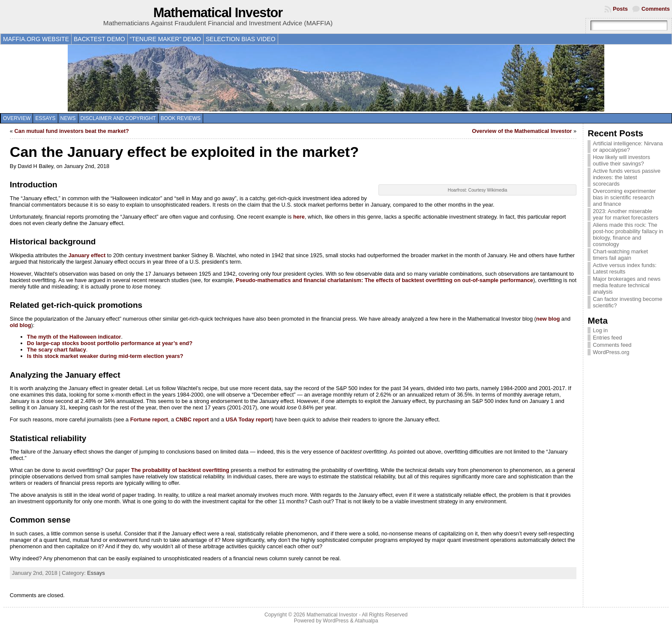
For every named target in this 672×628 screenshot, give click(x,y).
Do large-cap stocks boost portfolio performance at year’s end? (110, 343)
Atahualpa (366, 621)
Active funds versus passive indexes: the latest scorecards (627, 177)
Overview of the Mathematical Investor (522, 131)
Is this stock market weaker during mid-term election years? (105, 356)
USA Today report (248, 419)
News (68, 118)
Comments (656, 9)
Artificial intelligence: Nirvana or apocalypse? (628, 147)
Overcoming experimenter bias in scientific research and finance (624, 197)
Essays (45, 118)
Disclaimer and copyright (118, 118)
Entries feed (607, 338)
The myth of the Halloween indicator (74, 337)
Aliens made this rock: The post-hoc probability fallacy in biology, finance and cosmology (628, 234)
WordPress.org (611, 352)
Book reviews (181, 118)
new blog (548, 319)
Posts (620, 9)
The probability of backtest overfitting (180, 470)
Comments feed (612, 345)
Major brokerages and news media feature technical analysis (627, 285)
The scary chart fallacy (57, 350)
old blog (21, 325)
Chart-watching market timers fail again (620, 255)
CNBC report (192, 419)
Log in (600, 330)
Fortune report (149, 419)
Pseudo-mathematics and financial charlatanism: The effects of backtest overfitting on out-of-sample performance (384, 280)
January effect (87, 255)
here (299, 217)
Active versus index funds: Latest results (625, 268)
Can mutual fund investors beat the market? (72, 131)
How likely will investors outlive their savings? (621, 160)
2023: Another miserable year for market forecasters (625, 214)
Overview (17, 118)
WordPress (336, 621)
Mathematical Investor (218, 13)
